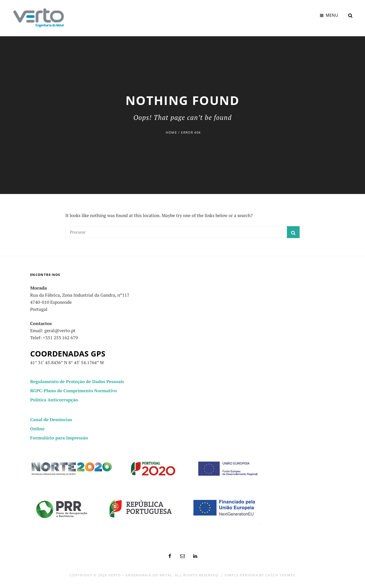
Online (38, 428)
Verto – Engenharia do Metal (141, 574)
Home (171, 132)
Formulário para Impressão (60, 437)
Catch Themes (280, 574)
